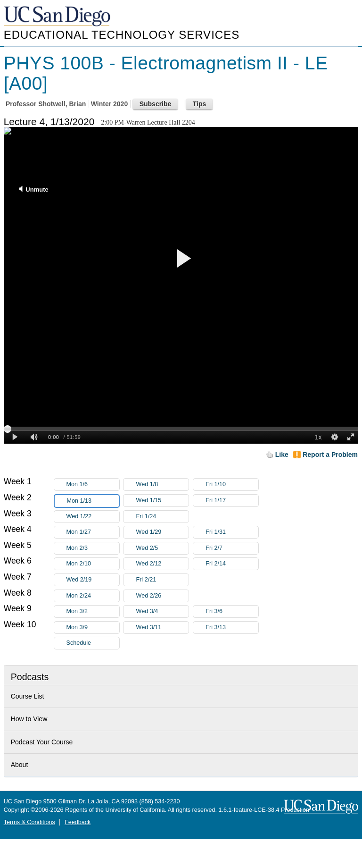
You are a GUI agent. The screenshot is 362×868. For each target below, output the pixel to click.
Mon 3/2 (93, 611)
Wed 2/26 (162, 596)
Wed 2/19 (93, 580)
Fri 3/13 (232, 628)
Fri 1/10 (232, 485)
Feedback (78, 822)
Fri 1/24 (162, 517)
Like (282, 455)
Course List (28, 696)
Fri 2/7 (232, 548)
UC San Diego (58, 17)
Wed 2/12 (162, 564)
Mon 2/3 (93, 548)
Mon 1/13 (93, 501)
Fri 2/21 (162, 580)
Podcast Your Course (42, 742)
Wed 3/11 (162, 628)
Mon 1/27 (93, 532)
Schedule (79, 643)
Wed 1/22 (93, 517)
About (20, 765)
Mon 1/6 (93, 485)
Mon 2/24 (93, 596)
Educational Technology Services (122, 35)
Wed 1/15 (162, 501)
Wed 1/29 (162, 532)
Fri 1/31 (232, 532)
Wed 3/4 (162, 611)
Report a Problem (330, 455)
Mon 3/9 (93, 628)
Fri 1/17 (232, 501)
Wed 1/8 (162, 485)
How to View (29, 719)
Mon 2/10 (93, 564)
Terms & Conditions (29, 822)
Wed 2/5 (162, 548)
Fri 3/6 (232, 611)
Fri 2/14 (232, 564)
